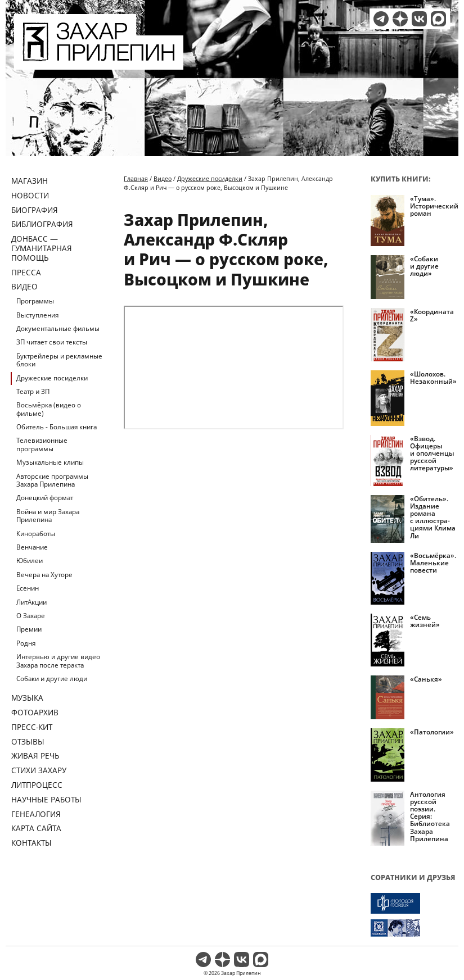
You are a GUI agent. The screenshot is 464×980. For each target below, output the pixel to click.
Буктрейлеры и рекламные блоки (59, 360)
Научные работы (46, 799)
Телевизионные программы (42, 444)
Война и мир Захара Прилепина (48, 516)
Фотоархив (35, 712)
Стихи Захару (39, 770)
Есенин (28, 588)
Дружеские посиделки (52, 378)
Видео (24, 286)
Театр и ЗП (33, 391)
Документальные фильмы (58, 328)
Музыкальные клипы (50, 462)
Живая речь (35, 756)
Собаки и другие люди (52, 679)
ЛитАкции (31, 602)
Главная (136, 178)
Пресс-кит (32, 727)
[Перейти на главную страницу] (99, 63)
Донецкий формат (45, 498)
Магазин (30, 181)
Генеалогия (36, 814)
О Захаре (31, 616)
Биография (35, 210)
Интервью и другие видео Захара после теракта (58, 661)
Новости (30, 195)
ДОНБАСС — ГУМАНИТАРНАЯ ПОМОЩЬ (42, 248)
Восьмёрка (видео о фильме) (49, 409)
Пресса (26, 272)
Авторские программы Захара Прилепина (52, 480)
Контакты (31, 843)
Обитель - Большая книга (57, 427)
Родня (26, 643)
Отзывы (28, 741)
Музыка (27, 698)
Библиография (42, 224)
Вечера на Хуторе (44, 575)
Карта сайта (36, 828)
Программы (35, 301)
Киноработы (36, 534)
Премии (29, 629)
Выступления (37, 315)
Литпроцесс (37, 785)
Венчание (32, 547)
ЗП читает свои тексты (52, 342)
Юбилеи (30, 561)
